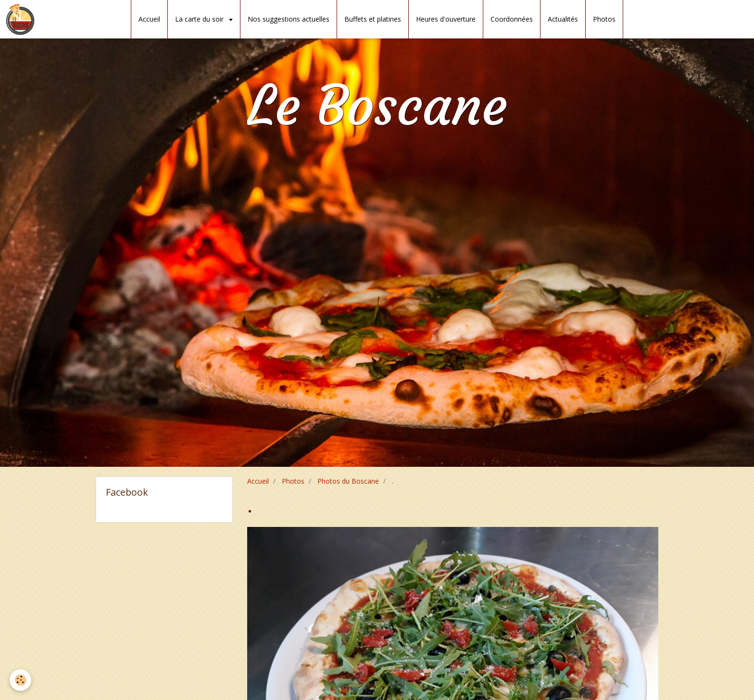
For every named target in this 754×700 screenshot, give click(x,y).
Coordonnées (512, 19)
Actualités (563, 19)
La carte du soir (200, 19)
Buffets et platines (373, 19)
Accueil (149, 19)
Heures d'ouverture (446, 19)
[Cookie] (20, 680)
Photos (604, 19)
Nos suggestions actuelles (289, 19)
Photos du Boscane (348, 481)
